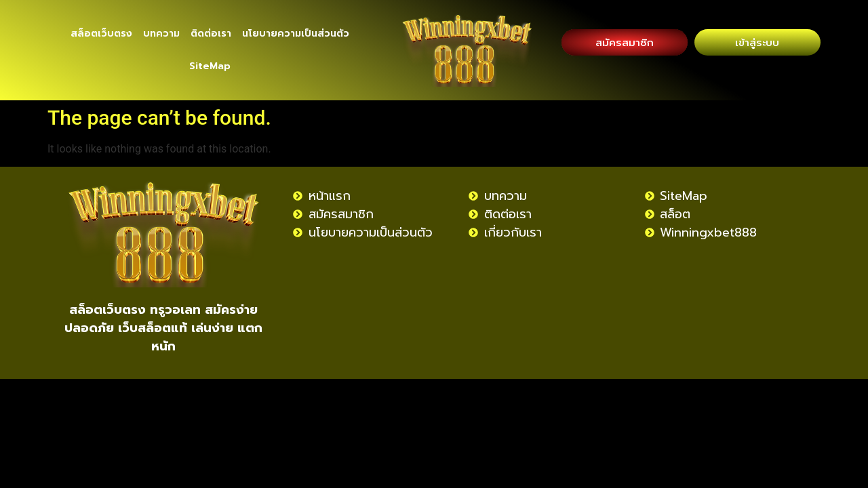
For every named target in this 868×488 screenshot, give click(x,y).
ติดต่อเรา (211, 34)
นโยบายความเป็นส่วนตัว (296, 34)
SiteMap (210, 66)
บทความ (161, 34)
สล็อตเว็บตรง (101, 34)
